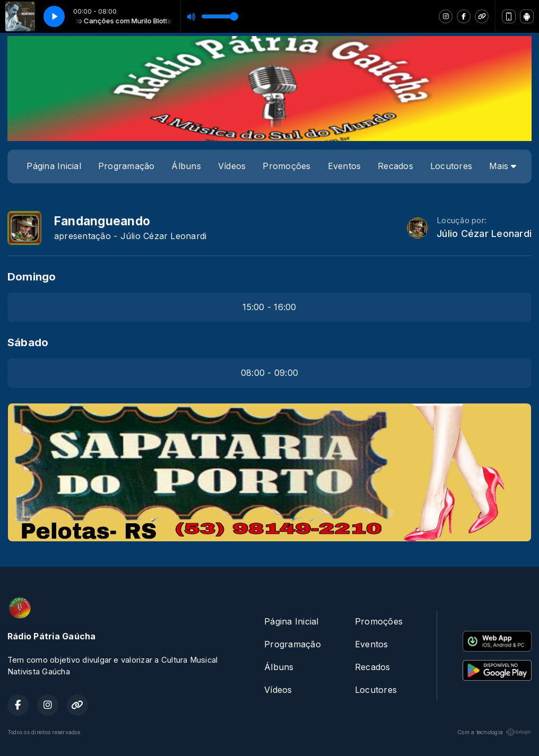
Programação (127, 166)
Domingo (32, 276)
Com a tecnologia (494, 732)
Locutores (451, 166)
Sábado (28, 342)
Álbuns (186, 166)
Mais (503, 166)
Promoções (286, 166)
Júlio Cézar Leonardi (484, 234)
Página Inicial (54, 166)
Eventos (345, 166)
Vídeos (232, 166)
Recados (395, 166)
